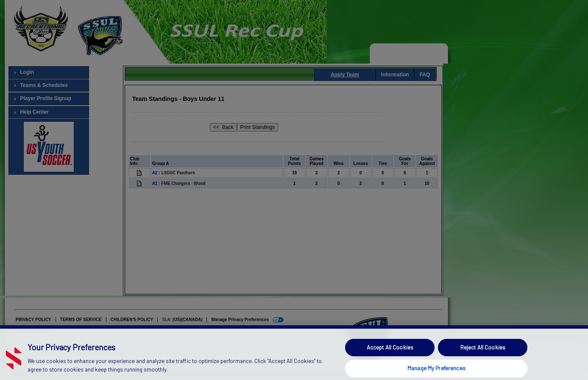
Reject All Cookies (483, 355)
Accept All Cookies (390, 355)
